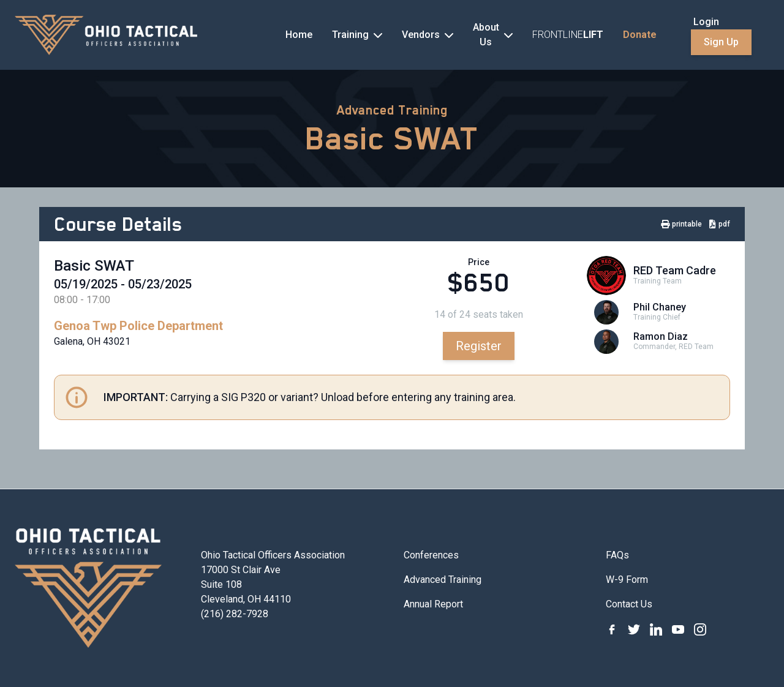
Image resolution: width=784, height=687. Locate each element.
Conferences (431, 555)
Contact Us (629, 604)
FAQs (617, 555)
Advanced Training (392, 110)
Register (479, 346)
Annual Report (433, 604)
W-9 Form (627, 580)
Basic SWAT (392, 138)
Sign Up (721, 42)
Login (706, 22)
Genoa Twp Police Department (138, 326)
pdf (720, 224)
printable (681, 224)
